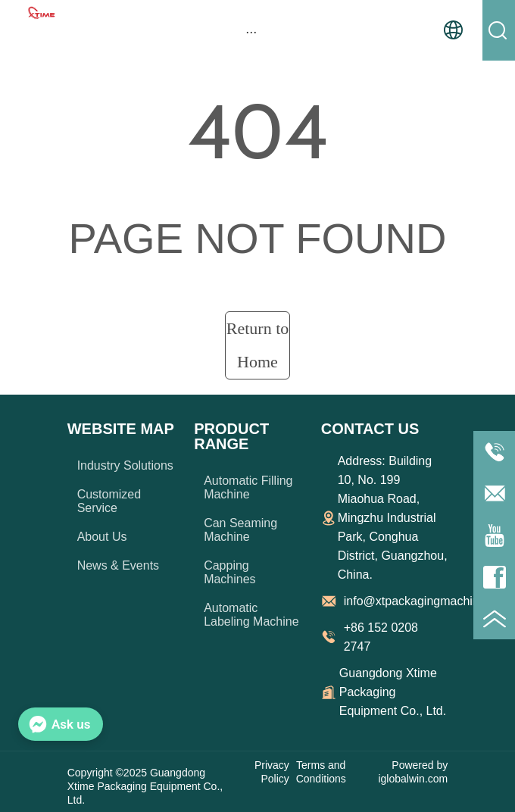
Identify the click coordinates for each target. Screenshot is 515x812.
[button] (251, 32)
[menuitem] (251, 32)
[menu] (251, 32)
